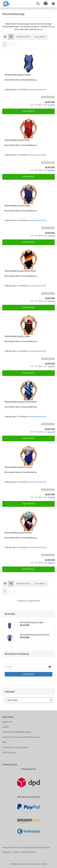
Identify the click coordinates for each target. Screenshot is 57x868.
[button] (5, 37)
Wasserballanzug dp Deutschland (20, 271)
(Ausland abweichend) (37, 90)
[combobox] (23, 37)
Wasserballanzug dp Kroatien (18, 467)
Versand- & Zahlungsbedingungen (17, 732)
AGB (4, 742)
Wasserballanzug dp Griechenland (21, 402)
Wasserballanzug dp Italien (17, 206)
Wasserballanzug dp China (17, 140)
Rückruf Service (9, 753)
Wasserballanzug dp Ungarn (18, 75)
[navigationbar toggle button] (53, 4)
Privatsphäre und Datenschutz (15, 747)
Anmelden (29, 674)
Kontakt (6, 727)
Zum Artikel (28, 111)
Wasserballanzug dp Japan (17, 336)
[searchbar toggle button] (38, 4)
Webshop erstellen (19, 864)
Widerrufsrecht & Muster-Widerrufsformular (21, 737)
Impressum (7, 722)
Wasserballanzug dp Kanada (18, 533)
